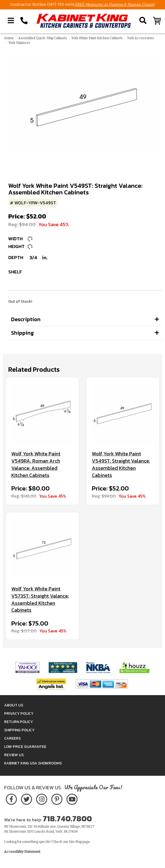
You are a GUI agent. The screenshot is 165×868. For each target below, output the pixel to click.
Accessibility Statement (22, 852)
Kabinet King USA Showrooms (33, 763)
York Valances (19, 43)
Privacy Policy (19, 713)
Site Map (75, 842)
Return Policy (18, 722)
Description (26, 319)
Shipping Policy (19, 730)
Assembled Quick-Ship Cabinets (43, 38)
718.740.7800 (67, 819)
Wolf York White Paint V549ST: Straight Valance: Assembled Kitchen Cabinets (121, 464)
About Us (14, 705)
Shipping (22, 333)
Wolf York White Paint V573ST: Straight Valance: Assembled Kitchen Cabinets (40, 599)
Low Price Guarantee (25, 747)
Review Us (14, 755)
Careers (12, 738)
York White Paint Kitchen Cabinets (97, 38)
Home (9, 38)
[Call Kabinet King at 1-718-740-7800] (24, 21)
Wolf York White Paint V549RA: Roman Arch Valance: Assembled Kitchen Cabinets (36, 464)
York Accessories (141, 38)
